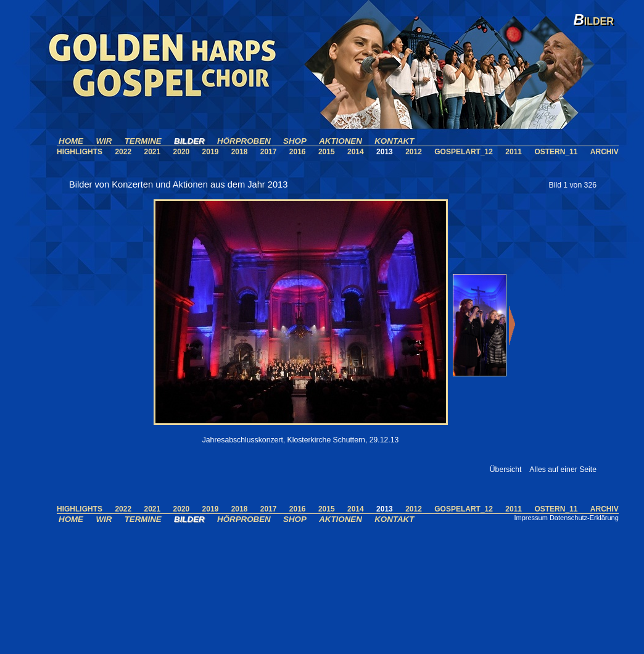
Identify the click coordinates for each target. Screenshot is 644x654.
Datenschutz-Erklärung (584, 518)
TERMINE (143, 141)
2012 (414, 152)
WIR (104, 141)
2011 (514, 152)
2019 (211, 152)
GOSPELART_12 (464, 152)
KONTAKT (394, 141)
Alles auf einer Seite (563, 470)
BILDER (189, 141)
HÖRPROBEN (244, 141)
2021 (152, 152)
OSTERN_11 (556, 152)
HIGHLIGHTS (80, 152)
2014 (356, 152)
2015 (327, 152)
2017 (269, 152)
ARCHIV (605, 152)
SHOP (295, 141)
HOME (71, 141)
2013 (385, 152)
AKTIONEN (341, 141)
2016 (298, 152)
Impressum (530, 518)
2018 (240, 152)
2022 (123, 152)
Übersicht (506, 470)
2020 (182, 152)
